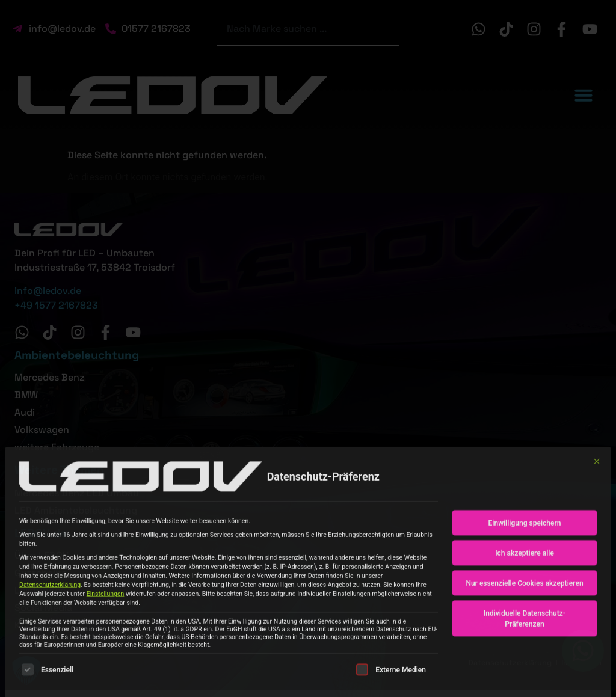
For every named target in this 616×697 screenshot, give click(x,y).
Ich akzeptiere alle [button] (525, 640)
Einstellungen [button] (106, 681)
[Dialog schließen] (597, 549)
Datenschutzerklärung (50, 672)
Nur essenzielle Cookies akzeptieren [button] (524, 671)
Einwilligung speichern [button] (525, 610)
